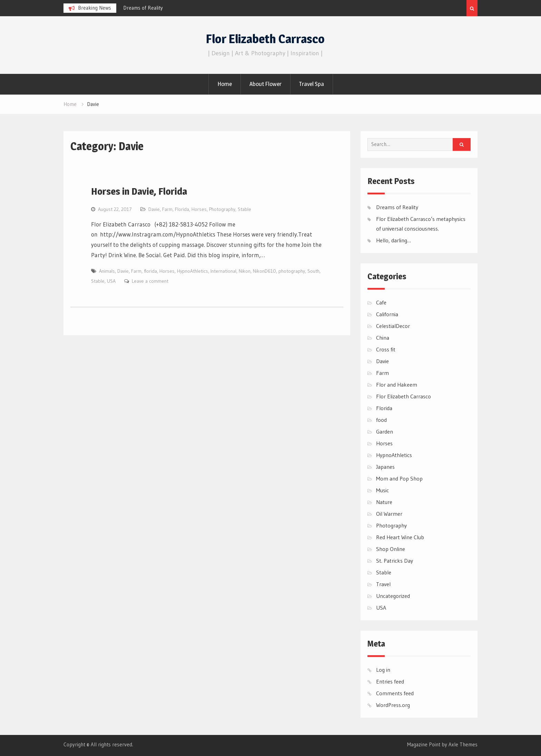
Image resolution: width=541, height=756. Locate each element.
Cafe (381, 302)
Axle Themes (463, 744)
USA (111, 281)
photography (292, 271)
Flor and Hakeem (397, 385)
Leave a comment (150, 281)
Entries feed (390, 681)
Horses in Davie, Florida (139, 191)
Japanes (385, 467)
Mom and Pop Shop (399, 478)
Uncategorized (393, 596)
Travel (383, 584)
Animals (107, 271)
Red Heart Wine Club (400, 537)
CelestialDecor (393, 326)
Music (382, 490)
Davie (154, 209)
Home (225, 84)
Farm (167, 209)
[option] (185, 8)
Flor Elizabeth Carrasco (265, 39)
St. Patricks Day (395, 561)
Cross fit (386, 349)
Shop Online (391, 549)
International (223, 271)
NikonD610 (264, 271)
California (387, 314)
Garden (385, 432)
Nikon (245, 271)
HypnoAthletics (193, 271)
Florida (182, 209)
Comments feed (395, 693)
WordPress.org (393, 705)
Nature (384, 502)
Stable (244, 209)
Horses (199, 209)
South (313, 271)
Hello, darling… (394, 240)
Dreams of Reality (143, 8)
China (383, 338)
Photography (222, 209)
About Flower (265, 84)
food (381, 420)
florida (150, 271)
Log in (383, 670)
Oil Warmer (389, 514)
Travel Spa (312, 84)
